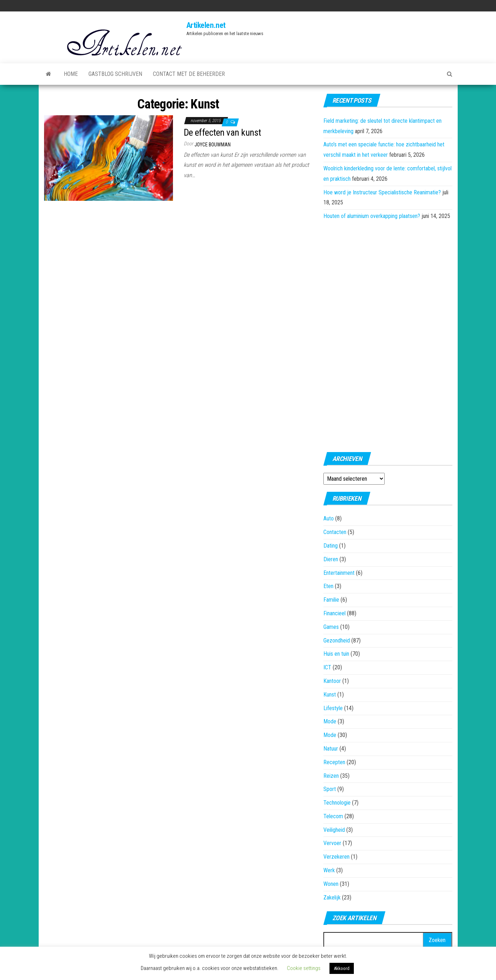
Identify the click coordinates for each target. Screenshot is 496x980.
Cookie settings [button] (304, 968)
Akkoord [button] (342, 968)
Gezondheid (337, 641)
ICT (327, 667)
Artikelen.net (206, 25)
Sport (330, 789)
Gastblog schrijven (115, 74)
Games (331, 627)
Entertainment (339, 573)
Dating (331, 546)
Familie (331, 600)
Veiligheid (334, 830)
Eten (328, 586)
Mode (330, 721)
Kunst (330, 695)
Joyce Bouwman (213, 145)
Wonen (331, 884)
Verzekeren (336, 857)
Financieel (334, 613)
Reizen (331, 776)
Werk (329, 870)
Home (71, 74)
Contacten (335, 532)
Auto (329, 518)
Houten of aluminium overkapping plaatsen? (372, 216)
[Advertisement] (388, 334)
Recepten (334, 762)
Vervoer (332, 843)
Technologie (337, 803)
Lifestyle (333, 708)
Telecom (333, 816)
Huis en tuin (336, 654)
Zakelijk (332, 897)
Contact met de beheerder (189, 74)
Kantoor (332, 681)
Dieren (331, 559)
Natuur (331, 749)
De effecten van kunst (222, 132)
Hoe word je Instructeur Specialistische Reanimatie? (382, 192)
